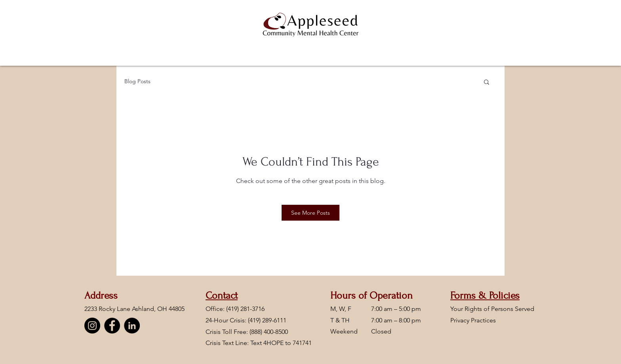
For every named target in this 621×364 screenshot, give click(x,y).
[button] (487, 83)
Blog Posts (137, 81)
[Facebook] (112, 326)
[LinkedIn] (132, 326)
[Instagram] (92, 326)
